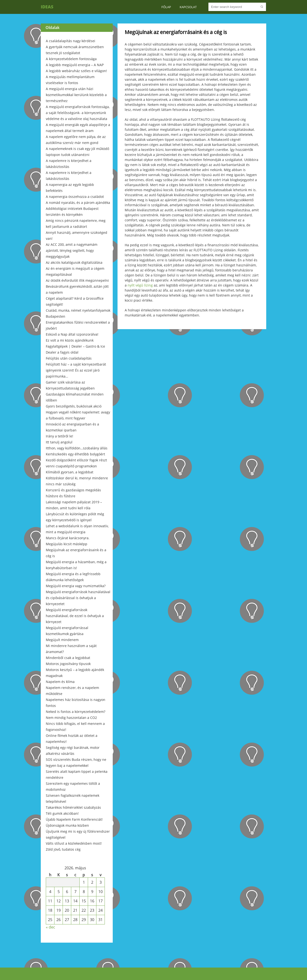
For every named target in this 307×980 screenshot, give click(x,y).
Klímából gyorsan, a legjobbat (70, 472)
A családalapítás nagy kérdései (71, 41)
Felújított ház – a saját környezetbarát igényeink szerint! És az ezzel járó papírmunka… (76, 370)
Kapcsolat (188, 7)
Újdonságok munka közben (67, 825)
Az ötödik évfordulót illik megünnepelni (77, 280)
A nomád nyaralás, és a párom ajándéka (78, 203)
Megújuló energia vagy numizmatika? (76, 586)
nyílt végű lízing (140, 285)
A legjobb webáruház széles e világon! (76, 71)
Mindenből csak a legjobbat (68, 658)
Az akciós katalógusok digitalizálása (74, 262)
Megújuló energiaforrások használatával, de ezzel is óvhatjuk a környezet (75, 616)
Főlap (166, 7)
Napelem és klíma (60, 682)
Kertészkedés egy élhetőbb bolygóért (75, 454)
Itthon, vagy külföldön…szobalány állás (77, 448)
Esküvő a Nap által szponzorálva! (72, 334)
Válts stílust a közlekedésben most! (74, 843)
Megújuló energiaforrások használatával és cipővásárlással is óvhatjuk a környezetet (78, 598)
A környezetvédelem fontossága (71, 59)
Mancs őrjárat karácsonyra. (68, 538)
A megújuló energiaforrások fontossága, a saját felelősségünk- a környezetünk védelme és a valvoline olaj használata (78, 113)
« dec (50, 927)
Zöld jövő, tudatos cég (63, 849)
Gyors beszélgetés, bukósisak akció (74, 406)
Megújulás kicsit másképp (67, 544)
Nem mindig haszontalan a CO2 (71, 718)
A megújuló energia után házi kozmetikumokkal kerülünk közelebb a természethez (76, 95)
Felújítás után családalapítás (69, 358)
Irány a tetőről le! (59, 436)
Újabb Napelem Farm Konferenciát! (74, 819)
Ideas (47, 7)
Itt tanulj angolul (59, 442)
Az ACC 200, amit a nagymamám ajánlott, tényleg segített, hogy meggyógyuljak (72, 250)
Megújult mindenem (62, 640)
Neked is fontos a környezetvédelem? (76, 712)
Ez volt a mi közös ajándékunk (70, 340)
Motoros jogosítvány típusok (68, 664)
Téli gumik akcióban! (62, 813)
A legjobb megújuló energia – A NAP (75, 65)
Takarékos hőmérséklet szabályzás (73, 807)
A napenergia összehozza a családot (75, 197)
